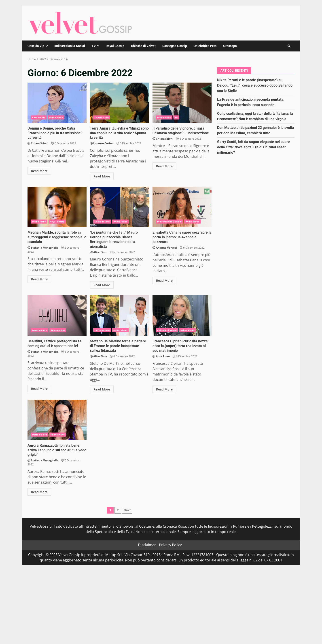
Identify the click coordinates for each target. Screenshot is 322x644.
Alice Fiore (100, 252)
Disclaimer (147, 545)
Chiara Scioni (40, 143)
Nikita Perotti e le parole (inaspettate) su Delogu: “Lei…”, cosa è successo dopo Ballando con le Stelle (255, 85)
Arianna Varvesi (166, 248)
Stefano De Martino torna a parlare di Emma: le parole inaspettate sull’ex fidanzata (119, 316)
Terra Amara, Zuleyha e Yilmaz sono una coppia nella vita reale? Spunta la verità (119, 103)
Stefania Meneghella (45, 248)
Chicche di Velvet (143, 46)
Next (127, 510)
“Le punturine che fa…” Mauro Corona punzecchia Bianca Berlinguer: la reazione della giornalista (119, 207)
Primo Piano (56, 117)
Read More (39, 171)
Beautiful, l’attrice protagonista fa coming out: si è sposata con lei (57, 316)
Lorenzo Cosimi (103, 143)
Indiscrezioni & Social (70, 46)
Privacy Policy (170, 545)
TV (94, 46)
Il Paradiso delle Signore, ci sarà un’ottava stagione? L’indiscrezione (182, 103)
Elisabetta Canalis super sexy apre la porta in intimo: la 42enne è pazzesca (182, 207)
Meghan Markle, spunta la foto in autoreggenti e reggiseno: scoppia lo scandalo (57, 207)
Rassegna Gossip (175, 46)
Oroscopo (230, 46)
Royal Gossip (115, 46)
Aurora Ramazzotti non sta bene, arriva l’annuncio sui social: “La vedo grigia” (57, 420)
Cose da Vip (36, 46)
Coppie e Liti (102, 117)
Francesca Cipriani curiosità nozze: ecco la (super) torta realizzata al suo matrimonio (182, 316)
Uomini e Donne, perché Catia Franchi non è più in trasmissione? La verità (57, 103)
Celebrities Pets (205, 46)
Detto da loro (102, 222)
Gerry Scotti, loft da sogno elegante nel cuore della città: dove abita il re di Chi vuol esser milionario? (253, 147)
